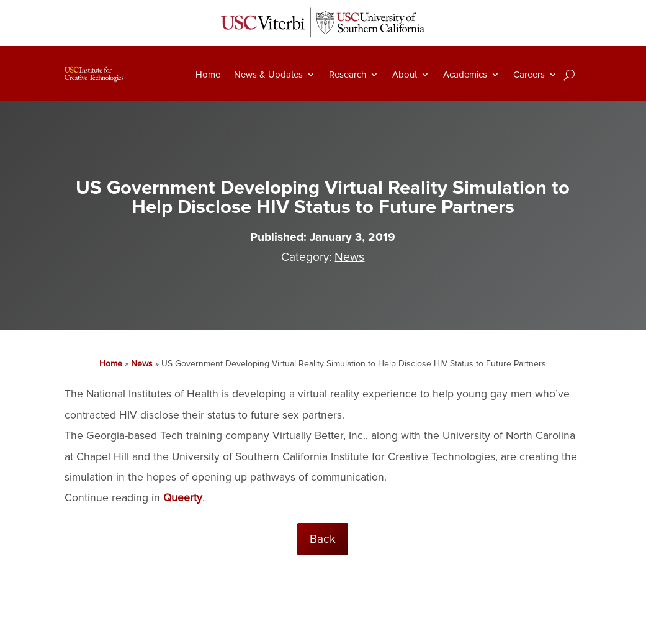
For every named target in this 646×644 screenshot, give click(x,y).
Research (348, 75)
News (349, 257)
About (405, 75)
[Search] (569, 75)
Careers (529, 75)
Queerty (183, 498)
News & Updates (268, 75)
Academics (465, 75)
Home (208, 75)
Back (323, 539)
